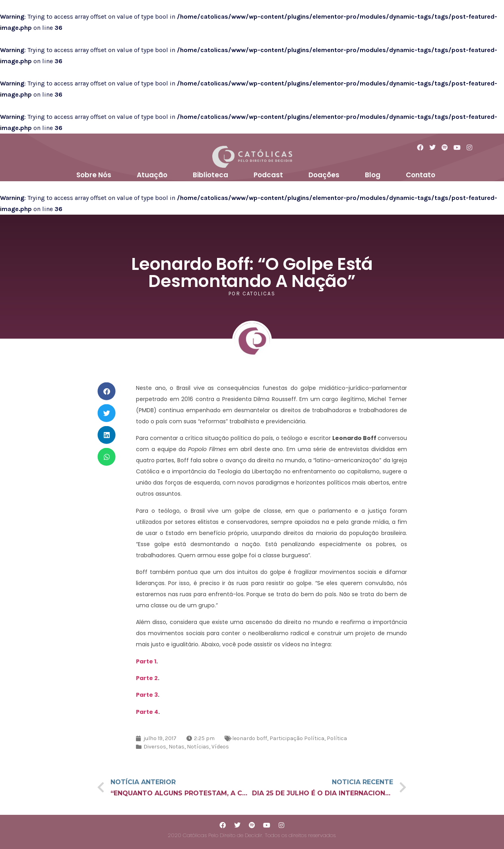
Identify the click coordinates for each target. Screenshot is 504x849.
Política (337, 738)
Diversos (155, 747)
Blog (373, 175)
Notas (176, 747)
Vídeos (220, 747)
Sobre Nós (94, 175)
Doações (324, 175)
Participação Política (297, 738)
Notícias (198, 747)
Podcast (268, 175)
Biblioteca (210, 175)
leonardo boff (250, 738)
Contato (421, 175)
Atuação (152, 175)
